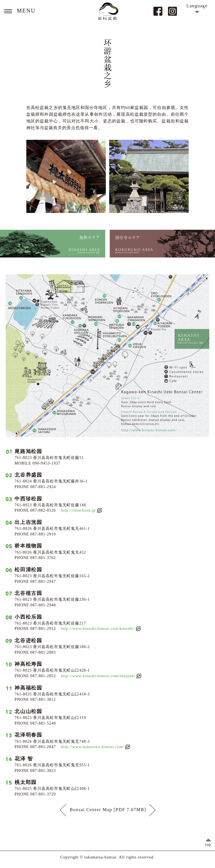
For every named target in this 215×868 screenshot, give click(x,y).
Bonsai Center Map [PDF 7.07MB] (108, 810)
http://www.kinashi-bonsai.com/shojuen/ (98, 676)
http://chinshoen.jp (78, 510)
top (208, 845)
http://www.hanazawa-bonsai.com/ (93, 747)
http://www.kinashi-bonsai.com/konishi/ (98, 629)
